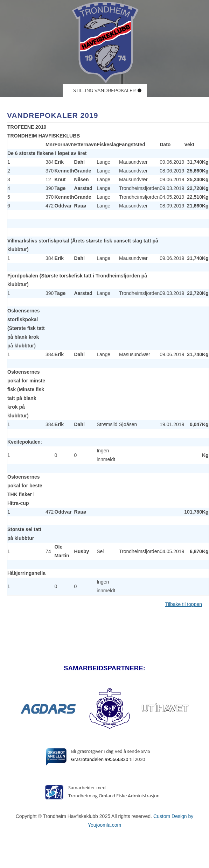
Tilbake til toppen (184, 604)
